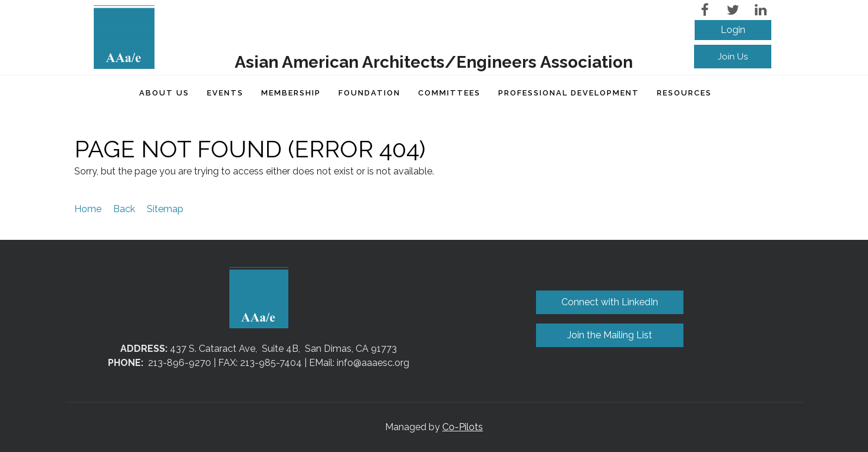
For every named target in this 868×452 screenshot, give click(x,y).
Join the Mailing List (610, 335)
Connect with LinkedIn (610, 302)
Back (124, 209)
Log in (733, 30)
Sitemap (165, 209)
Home (88, 209)
